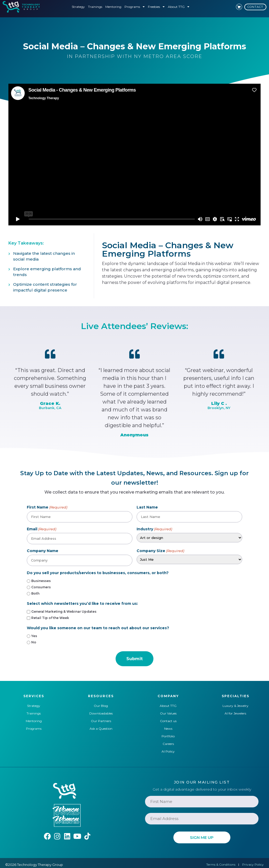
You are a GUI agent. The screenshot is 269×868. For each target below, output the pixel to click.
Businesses (41, 580)
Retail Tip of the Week (50, 617)
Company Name (43, 550)
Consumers (41, 586)
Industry (154, 529)
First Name (47, 507)
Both (35, 593)
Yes (34, 635)
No (34, 642)
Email (42, 529)
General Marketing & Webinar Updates (64, 611)
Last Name (147, 507)
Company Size (160, 550)
